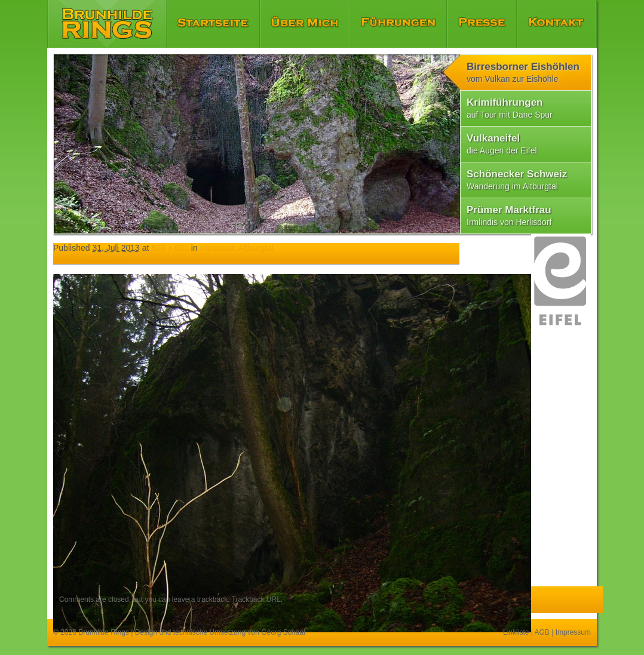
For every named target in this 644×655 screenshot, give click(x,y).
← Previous (75, 257)
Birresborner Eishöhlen (523, 72)
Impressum (573, 632)
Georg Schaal (283, 632)
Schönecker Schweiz (517, 180)
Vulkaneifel (502, 144)
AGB (542, 632)
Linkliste (516, 632)
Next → (113, 257)
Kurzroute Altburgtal (237, 248)
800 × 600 (170, 248)
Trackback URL (256, 599)
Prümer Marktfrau (509, 216)
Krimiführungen (510, 108)
